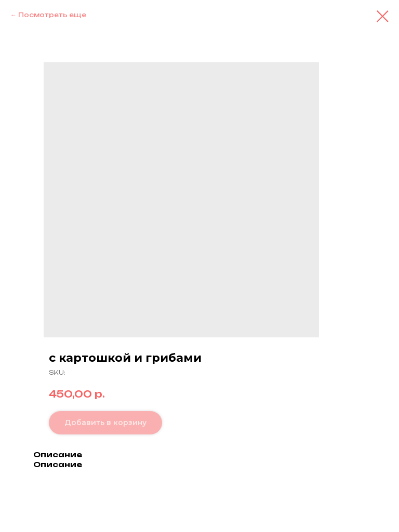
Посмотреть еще (52, 15)
